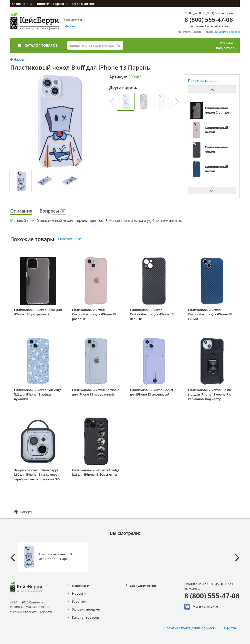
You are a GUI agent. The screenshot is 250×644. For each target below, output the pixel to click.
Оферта (230, 628)
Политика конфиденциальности (190, 628)
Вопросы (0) (53, 211)
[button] (112, 102)
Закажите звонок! (227, 32)
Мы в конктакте (201, 607)
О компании (22, 4)
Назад (17, 59)
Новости (42, 4)
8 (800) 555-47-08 (209, 19)
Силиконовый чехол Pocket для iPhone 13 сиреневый (152, 392)
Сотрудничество (143, 586)
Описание (21, 211)
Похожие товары (32, 239)
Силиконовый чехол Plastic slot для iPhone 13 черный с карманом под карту (210, 394)
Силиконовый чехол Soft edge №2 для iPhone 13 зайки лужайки (38, 394)
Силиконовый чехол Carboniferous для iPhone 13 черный (152, 314)
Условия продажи (86, 609)
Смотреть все (69, 239)
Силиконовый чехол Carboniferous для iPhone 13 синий (210, 314)
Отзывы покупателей (226, 45)
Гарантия (61, 4)
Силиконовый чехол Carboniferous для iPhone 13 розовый (94, 314)
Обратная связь (85, 4)
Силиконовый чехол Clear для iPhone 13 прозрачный (38, 312)
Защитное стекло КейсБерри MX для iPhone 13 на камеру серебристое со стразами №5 (37, 475)
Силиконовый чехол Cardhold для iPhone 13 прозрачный (96, 392)
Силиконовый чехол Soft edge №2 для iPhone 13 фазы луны (96, 472)
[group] (126, 102)
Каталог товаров (38, 45)
